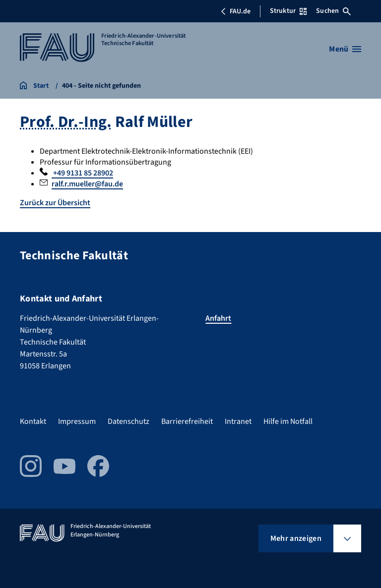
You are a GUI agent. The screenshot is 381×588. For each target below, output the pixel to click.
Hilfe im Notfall (288, 421)
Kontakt (33, 421)
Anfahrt (218, 318)
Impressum (77, 421)
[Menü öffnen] (345, 49)
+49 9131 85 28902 (82, 173)
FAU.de (236, 11)
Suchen (333, 11)
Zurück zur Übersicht (55, 203)
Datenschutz (128, 421)
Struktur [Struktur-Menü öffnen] (288, 11)
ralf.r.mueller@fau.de (87, 184)
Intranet (238, 421)
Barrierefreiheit (187, 421)
